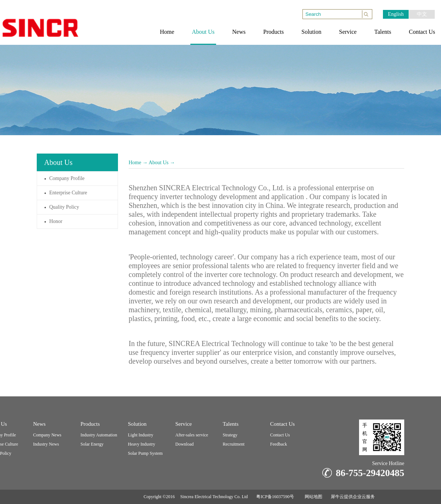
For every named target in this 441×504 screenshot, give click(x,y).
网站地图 (312, 497)
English (396, 14)
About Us (158, 163)
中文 (422, 14)
